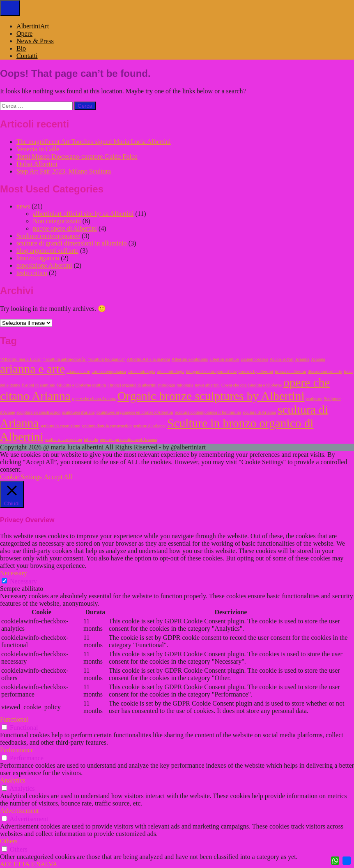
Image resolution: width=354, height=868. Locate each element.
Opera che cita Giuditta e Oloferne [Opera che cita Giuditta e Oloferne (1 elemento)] (252, 385)
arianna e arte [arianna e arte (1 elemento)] (78, 372)
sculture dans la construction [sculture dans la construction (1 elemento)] (107, 426)
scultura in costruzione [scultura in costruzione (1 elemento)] (60, 426)
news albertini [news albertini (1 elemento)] (207, 385)
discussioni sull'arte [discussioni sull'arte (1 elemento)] (325, 372)
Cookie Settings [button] (21, 477)
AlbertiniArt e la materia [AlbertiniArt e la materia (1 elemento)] (148, 359)
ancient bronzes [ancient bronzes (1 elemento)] (254, 359)
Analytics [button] (13, 780)
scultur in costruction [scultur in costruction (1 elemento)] (64, 439)
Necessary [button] (14, 573)
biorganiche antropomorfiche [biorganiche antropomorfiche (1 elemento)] (211, 372)
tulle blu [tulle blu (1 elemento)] (91, 439)
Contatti (27, 56)
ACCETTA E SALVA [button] (29, 864)
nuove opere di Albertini (65, 228)
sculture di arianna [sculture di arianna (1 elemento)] (150, 426)
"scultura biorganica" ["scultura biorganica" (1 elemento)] (107, 359)
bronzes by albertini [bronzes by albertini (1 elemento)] (256, 372)
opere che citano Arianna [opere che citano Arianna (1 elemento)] (94, 399)
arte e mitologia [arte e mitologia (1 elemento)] (141, 372)
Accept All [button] (58, 477)
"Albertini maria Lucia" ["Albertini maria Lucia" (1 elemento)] (21, 359)
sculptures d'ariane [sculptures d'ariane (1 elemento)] (78, 412)
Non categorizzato (57, 221)
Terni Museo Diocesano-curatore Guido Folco (77, 156)
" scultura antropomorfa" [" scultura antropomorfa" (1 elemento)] (65, 359)
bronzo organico (38, 258)
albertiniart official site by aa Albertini (83, 214)
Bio (21, 48)
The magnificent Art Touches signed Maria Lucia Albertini (94, 142)
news (23, 206)
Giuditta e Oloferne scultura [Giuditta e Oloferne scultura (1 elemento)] (82, 385)
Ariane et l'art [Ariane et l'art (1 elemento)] (282, 359)
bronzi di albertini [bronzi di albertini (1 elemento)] (290, 372)
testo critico (32, 273)
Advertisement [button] (19, 811)
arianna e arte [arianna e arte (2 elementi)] (32, 369)
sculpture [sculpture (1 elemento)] (314, 399)
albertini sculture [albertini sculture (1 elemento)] (224, 359)
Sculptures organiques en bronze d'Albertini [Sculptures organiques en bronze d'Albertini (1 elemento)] (135, 412)
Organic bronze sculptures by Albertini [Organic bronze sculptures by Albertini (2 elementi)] (211, 396)
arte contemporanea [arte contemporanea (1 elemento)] (109, 372)
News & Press (35, 41)
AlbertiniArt (33, 26)
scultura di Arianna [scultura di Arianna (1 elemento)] (259, 412)
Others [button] (9, 841)
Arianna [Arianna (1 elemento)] (302, 359)
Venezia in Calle (38, 149)
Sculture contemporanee (48, 236)
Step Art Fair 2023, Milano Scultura (64, 171)
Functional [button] (14, 719)
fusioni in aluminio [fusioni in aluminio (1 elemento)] (38, 385)
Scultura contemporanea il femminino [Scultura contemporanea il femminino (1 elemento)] (208, 412)
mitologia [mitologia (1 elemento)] (167, 385)
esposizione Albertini (44, 265)
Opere (24, 34)
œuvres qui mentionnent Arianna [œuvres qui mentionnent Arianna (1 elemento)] (128, 439)
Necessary (23, 581)
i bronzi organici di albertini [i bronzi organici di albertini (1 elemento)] (132, 385)
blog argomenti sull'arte (47, 251)
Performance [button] (17, 750)
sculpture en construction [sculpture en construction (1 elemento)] (38, 412)
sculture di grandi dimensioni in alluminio (72, 243)
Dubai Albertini (37, 164)
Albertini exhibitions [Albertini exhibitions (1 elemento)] (190, 359)
